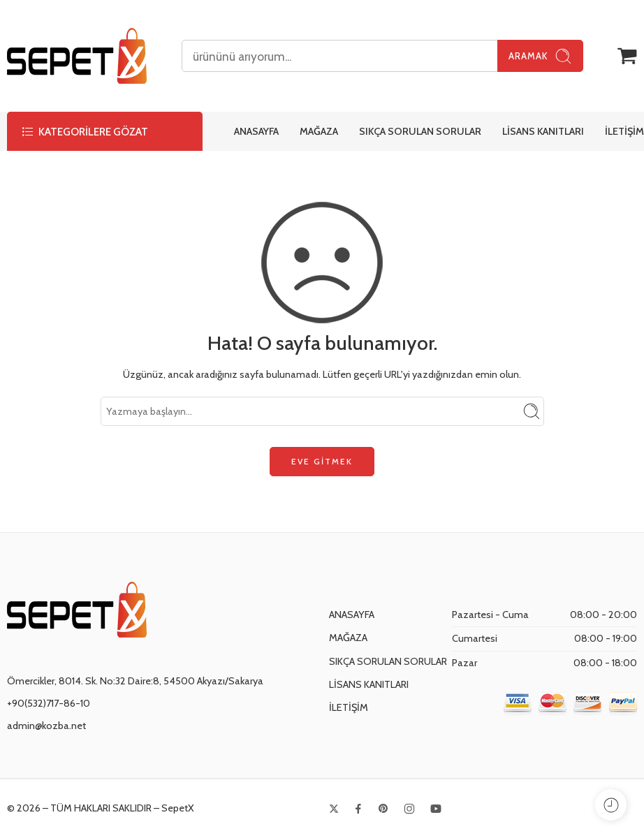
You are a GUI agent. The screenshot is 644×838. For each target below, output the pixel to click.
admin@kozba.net (46, 726)
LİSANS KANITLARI (543, 131)
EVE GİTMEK (322, 461)
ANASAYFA (256, 131)
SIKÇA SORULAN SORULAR (420, 131)
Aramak (540, 56)
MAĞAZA (319, 131)
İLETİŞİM (624, 131)
